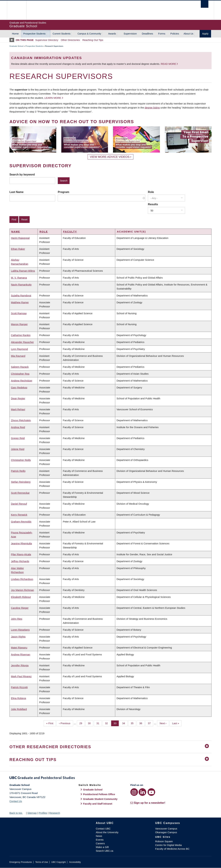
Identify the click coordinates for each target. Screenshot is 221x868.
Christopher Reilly (21, 460)
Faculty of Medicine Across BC (172, 849)
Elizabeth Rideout (21, 597)
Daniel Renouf (19, 504)
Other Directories (70, 40)
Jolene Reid (18, 449)
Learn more (53, 98)
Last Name (16, 192)
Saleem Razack (20, 367)
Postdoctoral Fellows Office (99, 794)
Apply (205, 34)
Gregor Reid (18, 438)
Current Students (61, 34)
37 (151, 723)
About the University (107, 832)
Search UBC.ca (105, 851)
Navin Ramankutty (21, 285)
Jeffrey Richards (20, 561)
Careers (100, 843)
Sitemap (32, 813)
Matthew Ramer (20, 302)
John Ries (17, 619)
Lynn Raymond (19, 349)
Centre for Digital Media (168, 845)
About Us (188, 34)
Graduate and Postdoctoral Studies (110, 778)
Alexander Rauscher (22, 342)
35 (133, 723)
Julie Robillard (19, 709)
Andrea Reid (18, 427)
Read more (169, 64)
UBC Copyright (59, 862)
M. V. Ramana (19, 278)
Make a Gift (102, 847)
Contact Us (16, 801)
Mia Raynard (18, 356)
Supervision (130, 34)
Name (16, 232)
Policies (175, 34)
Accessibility (75, 862)
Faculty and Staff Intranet (98, 804)
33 (116, 723)
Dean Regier (18, 398)
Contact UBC (103, 829)
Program (64, 192)
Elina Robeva (18, 698)
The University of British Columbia (17, 10)
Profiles (43, 813)
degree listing (152, 108)
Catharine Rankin (21, 335)
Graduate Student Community (100, 799)
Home (15, 34)
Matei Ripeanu (19, 648)
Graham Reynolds (21, 522)
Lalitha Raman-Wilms (23, 271)
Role (151, 192)
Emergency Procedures (21, 862)
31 (99, 723)
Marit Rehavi (18, 409)
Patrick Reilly (18, 471)
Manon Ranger (19, 324)
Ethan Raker (18, 249)
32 (108, 723)
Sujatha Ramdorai (21, 295)
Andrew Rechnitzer (22, 381)
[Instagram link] (134, 792)
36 (142, 723)
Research (55, 813)
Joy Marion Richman (22, 590)
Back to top (17, 813)
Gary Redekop (19, 387)
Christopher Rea (20, 374)
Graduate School (16, 46)
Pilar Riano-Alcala (21, 554)
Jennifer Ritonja (20, 665)
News (99, 836)
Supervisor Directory (47, 40)
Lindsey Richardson (22, 579)
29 (82, 723)
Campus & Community (89, 34)
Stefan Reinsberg (21, 482)
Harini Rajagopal (20, 238)
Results (153, 204)
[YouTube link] (151, 792)
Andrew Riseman (21, 654)
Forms (162, 34)
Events (100, 840)
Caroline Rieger (20, 608)
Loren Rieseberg (20, 630)
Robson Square (164, 841)
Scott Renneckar (20, 493)
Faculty (70, 232)
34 (125, 723)
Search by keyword (22, 174)
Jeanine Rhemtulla (21, 543)
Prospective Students (34, 34)
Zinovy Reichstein (21, 420)
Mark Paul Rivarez (21, 676)
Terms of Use (42, 862)
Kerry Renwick (19, 515)
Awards (112, 34)
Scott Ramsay (19, 313)
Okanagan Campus (166, 832)
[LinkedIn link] (142, 792)
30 (91, 723)
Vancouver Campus (166, 829)
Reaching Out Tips (93, 40)
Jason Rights (18, 637)
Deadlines (147, 34)
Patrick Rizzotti (19, 687)
